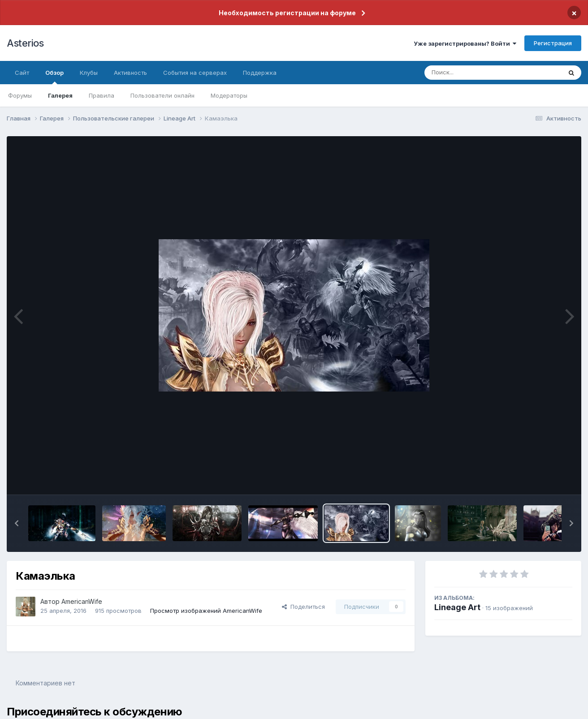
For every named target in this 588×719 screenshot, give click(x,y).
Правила (102, 95)
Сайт (22, 73)
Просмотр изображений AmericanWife (206, 611)
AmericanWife (82, 601)
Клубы (89, 73)
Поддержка (260, 73)
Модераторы (229, 95)
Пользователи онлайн (162, 95)
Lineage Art (457, 607)
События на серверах (195, 73)
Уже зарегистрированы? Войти (465, 43)
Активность (130, 73)
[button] (17, 523)
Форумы (20, 95)
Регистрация (553, 43)
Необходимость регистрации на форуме (287, 13)
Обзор (54, 77)
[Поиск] (476, 73)
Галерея (60, 95)
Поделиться (303, 607)
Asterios (25, 43)
